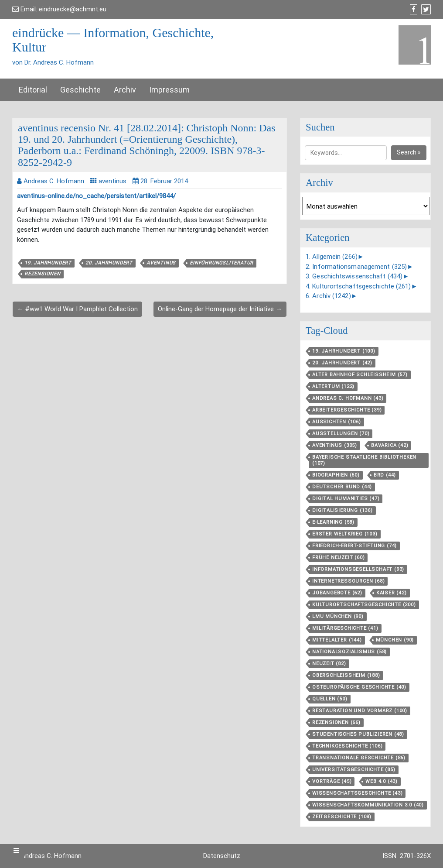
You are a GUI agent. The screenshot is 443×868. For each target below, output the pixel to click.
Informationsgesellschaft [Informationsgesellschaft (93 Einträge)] (358, 569)
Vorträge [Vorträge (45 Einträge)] (332, 781)
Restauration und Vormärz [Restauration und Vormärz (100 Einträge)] (360, 711)
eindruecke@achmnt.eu (73, 9)
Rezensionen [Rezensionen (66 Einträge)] (336, 722)
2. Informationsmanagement (356, 267)
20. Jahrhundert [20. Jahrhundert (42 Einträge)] (342, 363)
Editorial (33, 90)
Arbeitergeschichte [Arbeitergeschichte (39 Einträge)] (347, 410)
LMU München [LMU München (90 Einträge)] (338, 616)
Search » (409, 152)
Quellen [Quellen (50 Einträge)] (330, 699)
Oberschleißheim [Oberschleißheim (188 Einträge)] (346, 675)
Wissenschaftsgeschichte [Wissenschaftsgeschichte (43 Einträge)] (357, 793)
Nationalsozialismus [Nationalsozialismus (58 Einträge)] (349, 652)
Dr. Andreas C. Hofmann (47, 856)
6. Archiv (328, 296)
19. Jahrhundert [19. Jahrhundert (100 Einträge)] (344, 351)
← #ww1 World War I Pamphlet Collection (77, 309)
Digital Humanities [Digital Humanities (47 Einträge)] (346, 499)
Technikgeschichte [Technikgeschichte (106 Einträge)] (347, 746)
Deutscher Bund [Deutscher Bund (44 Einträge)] (342, 487)
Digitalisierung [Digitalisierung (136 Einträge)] (342, 510)
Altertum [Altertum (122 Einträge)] (333, 386)
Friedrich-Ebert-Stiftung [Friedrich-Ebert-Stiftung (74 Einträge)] (354, 546)
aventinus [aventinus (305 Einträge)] (335, 445)
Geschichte (80, 90)
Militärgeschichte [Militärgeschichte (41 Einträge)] (345, 628)
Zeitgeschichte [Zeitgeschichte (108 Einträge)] (342, 817)
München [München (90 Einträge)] (395, 640)
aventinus (112, 181)
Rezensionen (43, 274)
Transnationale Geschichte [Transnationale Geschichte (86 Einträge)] (359, 758)
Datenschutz (222, 856)
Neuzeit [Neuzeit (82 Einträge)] (329, 664)
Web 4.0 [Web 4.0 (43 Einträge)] (382, 781)
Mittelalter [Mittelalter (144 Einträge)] (337, 640)
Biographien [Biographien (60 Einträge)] (336, 475)
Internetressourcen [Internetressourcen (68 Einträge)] (348, 581)
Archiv (125, 90)
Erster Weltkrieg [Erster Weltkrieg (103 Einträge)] (345, 534)
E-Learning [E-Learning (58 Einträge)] (333, 522)
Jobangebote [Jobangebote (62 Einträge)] (337, 593)
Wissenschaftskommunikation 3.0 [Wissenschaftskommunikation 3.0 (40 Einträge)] (368, 805)
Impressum (169, 90)
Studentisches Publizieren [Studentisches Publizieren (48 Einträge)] (358, 734)
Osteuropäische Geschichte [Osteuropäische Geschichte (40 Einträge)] (359, 687)
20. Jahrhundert (109, 263)
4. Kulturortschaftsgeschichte (358, 286)
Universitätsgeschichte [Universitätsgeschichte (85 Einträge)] (354, 770)
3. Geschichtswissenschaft (354, 276)
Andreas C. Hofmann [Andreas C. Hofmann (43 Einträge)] (348, 398)
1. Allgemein (332, 257)
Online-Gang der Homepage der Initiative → (220, 309)
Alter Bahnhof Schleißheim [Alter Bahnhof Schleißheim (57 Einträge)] (360, 375)
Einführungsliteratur (221, 263)
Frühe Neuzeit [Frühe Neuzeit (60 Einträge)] (338, 558)
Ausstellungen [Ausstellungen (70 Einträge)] (341, 434)
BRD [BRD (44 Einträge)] (385, 475)
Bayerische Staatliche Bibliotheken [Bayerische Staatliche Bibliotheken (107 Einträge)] (364, 460)
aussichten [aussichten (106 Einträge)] (337, 422)
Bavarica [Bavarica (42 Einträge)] (390, 445)
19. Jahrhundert (48, 263)
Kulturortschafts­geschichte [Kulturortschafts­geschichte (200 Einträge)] (364, 605)
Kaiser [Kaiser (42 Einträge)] (392, 593)
